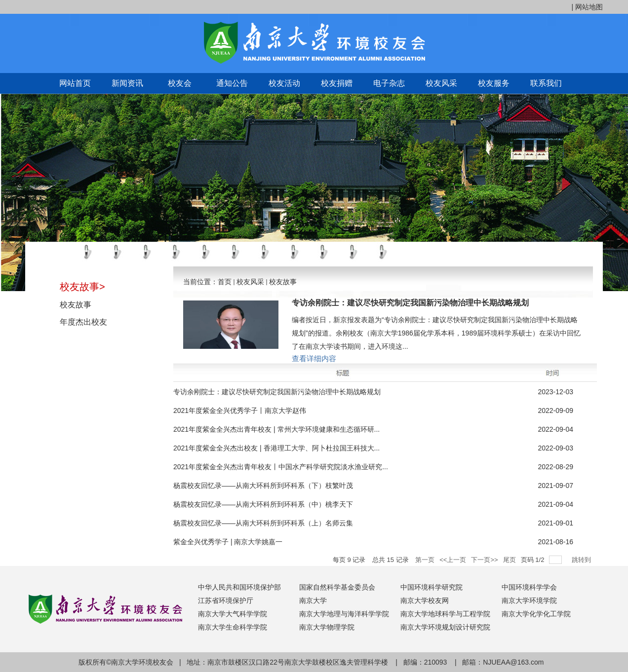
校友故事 (76, 305)
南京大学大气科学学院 (233, 614)
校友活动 (284, 83)
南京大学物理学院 (327, 627)
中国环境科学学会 (529, 587)
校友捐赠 (337, 83)
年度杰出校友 (83, 322)
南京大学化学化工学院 (536, 614)
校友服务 (494, 83)
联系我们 (546, 83)
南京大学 (313, 600)
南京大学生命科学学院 (233, 627)
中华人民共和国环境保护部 (239, 587)
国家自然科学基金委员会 (337, 587)
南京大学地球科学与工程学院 (445, 614)
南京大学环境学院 (529, 600)
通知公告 (232, 83)
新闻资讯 (127, 83)
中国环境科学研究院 (432, 587)
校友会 (180, 83)
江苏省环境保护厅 (226, 600)
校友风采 (441, 83)
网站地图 (589, 7)
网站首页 (75, 83)
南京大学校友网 (425, 600)
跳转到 (582, 560)
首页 (225, 282)
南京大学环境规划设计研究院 (445, 627)
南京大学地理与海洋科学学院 (344, 614)
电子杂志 (389, 83)
